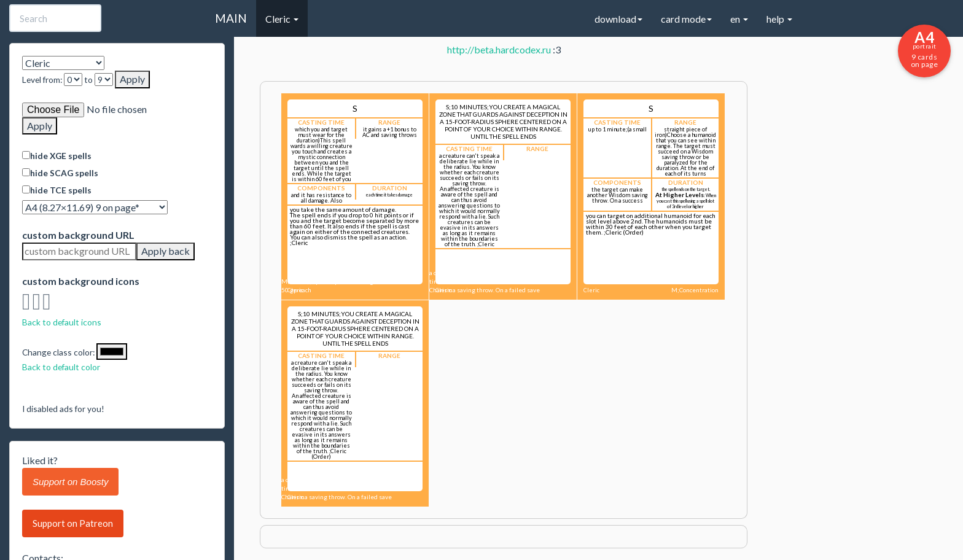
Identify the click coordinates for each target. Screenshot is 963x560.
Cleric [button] (282, 19)
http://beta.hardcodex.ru (499, 49)
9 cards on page (924, 49)
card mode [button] (686, 19)
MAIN (231, 18)
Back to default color (61, 367)
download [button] (618, 19)
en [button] (739, 19)
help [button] (779, 19)
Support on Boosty (70, 482)
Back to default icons (62, 322)
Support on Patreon (73, 523)
